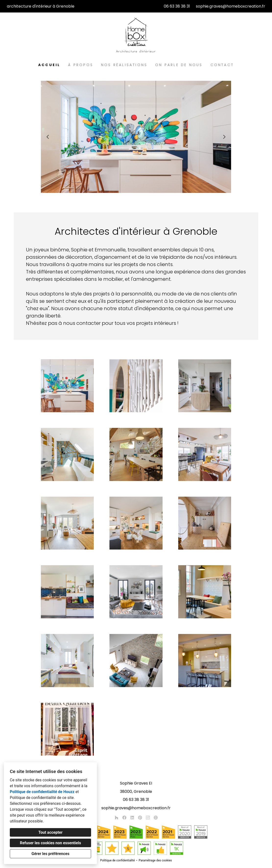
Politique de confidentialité (118, 860)
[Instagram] (148, 818)
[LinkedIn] (132, 818)
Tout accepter (51, 832)
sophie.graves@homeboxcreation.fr (231, 6)
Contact (222, 65)
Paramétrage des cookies (155, 860)
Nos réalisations (124, 65)
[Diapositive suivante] (224, 137)
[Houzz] (117, 818)
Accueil (49, 65)
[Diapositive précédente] (48, 137)
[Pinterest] (140, 818)
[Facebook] (124, 818)
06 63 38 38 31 (177, 6)
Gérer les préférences (51, 854)
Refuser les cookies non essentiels (50, 843)
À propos (81, 65)
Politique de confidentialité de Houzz (42, 792)
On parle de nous (179, 65)
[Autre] (156, 818)
